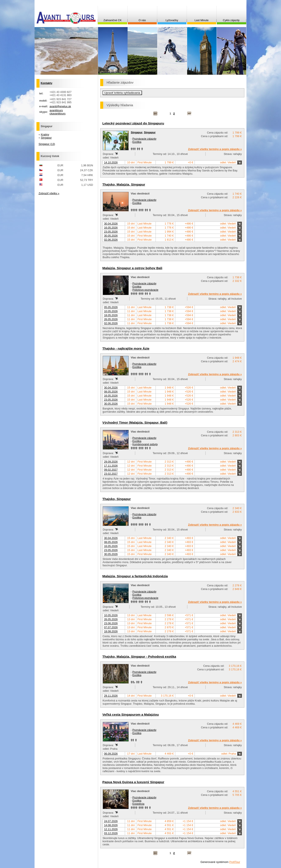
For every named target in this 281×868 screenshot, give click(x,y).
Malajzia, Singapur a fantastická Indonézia (135, 576)
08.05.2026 (111, 392)
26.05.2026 (111, 319)
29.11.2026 (111, 696)
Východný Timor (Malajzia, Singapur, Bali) (135, 422)
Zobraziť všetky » (49, 193)
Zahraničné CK (112, 20)
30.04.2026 (111, 224)
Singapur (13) (47, 144)
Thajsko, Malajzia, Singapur (124, 184)
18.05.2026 (111, 315)
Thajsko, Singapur (117, 499)
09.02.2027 (111, 470)
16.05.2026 (111, 228)
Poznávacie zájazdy (144, 139)
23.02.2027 (111, 474)
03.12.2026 (111, 833)
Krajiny (45, 134)
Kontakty (47, 83)
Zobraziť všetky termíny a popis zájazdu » (215, 149)
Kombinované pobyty (145, 444)
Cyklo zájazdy (231, 20)
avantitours (56, 110)
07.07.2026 (111, 627)
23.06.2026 (111, 623)
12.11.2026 (111, 829)
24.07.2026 (111, 821)
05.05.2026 (111, 307)
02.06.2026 (111, 240)
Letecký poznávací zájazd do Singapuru (133, 123)
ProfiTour (235, 862)
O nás (142, 20)
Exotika (137, 142)
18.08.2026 (111, 631)
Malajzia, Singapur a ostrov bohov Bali (132, 268)
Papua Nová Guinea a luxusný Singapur (133, 782)
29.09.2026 (111, 462)
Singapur (137, 132)
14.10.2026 (111, 162)
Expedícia (138, 804)
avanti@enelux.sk (60, 106)
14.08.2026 (111, 825)
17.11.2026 (111, 466)
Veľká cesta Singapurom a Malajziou (131, 714)
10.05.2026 (111, 311)
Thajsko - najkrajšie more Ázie (126, 348)
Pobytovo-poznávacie (145, 290)
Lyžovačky (172, 20)
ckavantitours (58, 114)
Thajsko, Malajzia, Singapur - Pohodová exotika (139, 657)
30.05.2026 (111, 236)
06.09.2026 (111, 754)
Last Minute (202, 20)
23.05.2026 (111, 232)
